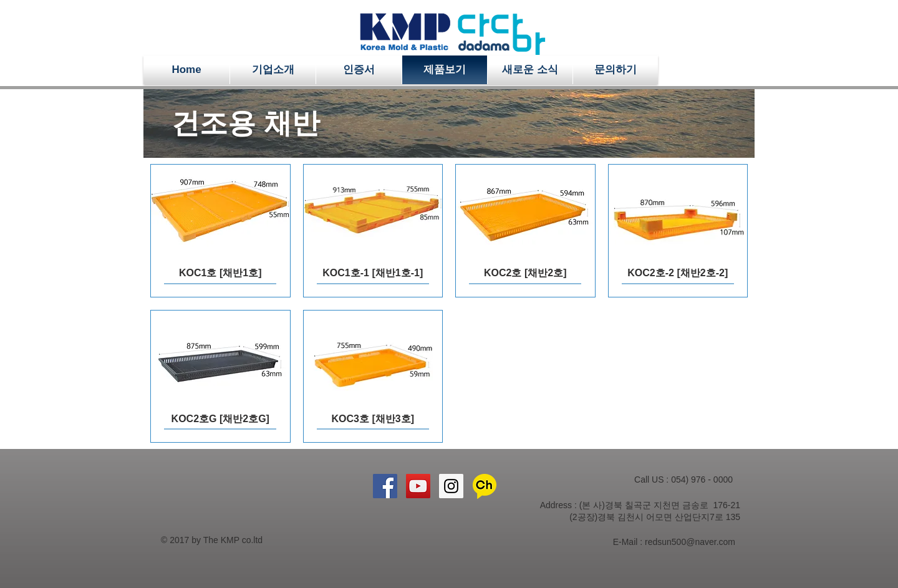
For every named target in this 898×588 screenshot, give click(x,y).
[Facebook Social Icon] (385, 486)
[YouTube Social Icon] (418, 486)
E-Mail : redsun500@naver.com (674, 542)
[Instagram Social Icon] (451, 486)
